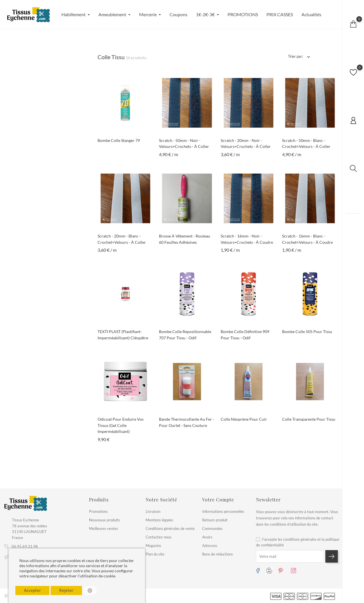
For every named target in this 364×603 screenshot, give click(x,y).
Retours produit (215, 520)
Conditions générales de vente (170, 528)
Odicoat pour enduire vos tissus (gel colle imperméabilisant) (121, 425)
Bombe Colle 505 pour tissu (307, 332)
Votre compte (218, 500)
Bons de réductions (218, 554)
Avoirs (207, 537)
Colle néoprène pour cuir (244, 419)
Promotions (98, 511)
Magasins (153, 546)
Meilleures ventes (104, 528)
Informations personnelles (223, 511)
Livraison (153, 511)
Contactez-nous (159, 537)
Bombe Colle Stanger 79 (119, 140)
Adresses (210, 546)
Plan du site (155, 554)
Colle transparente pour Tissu (309, 419)
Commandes (212, 528)
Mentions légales (159, 520)
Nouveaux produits (105, 520)
